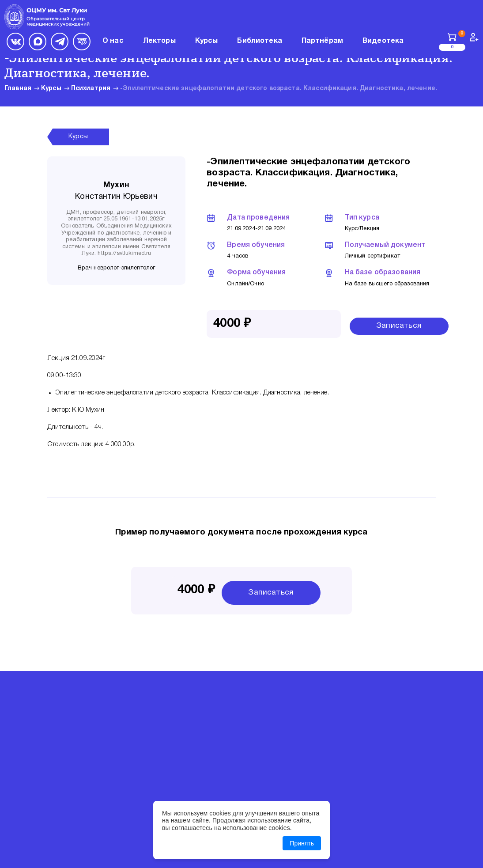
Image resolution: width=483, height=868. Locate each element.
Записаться (399, 326)
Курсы (51, 89)
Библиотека (259, 41)
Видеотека (383, 41)
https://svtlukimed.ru (124, 254)
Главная (18, 89)
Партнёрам (322, 41)
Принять (302, 843)
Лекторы (159, 41)
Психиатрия (91, 89)
